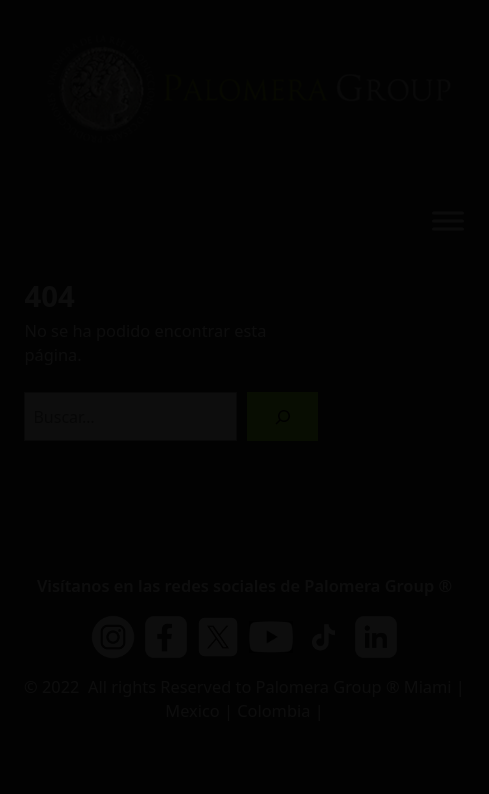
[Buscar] (282, 416)
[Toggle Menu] (448, 221)
